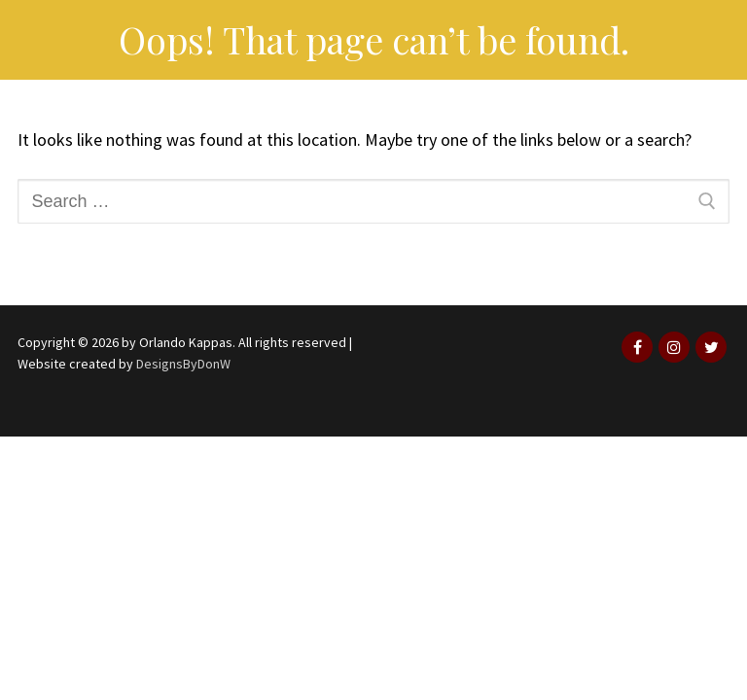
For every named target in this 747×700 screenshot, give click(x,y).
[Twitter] (711, 347)
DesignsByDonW (183, 364)
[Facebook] (637, 347)
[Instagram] (674, 347)
